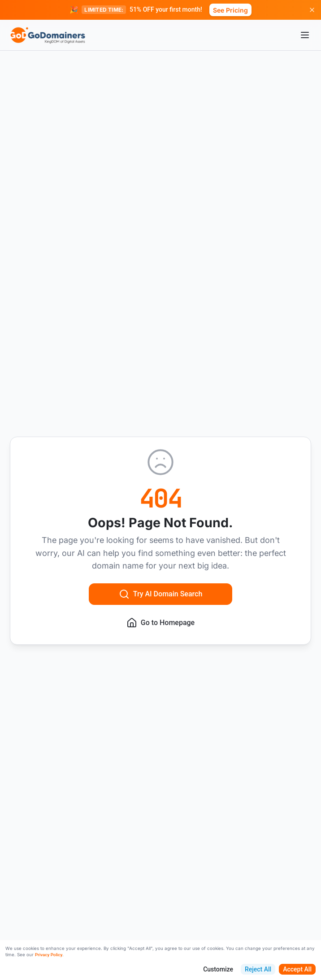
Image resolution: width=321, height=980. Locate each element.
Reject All (258, 969)
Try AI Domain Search (161, 594)
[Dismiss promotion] (312, 10)
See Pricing (230, 10)
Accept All (297, 969)
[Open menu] (305, 35)
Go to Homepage (160, 623)
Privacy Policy (49, 955)
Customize (218, 969)
